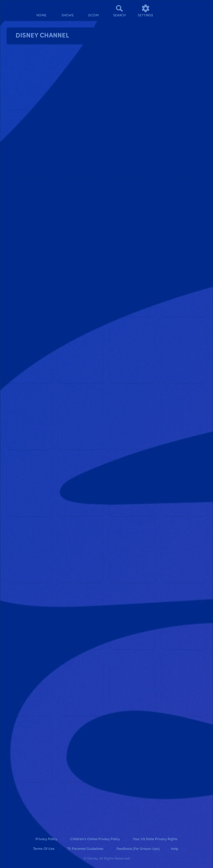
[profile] (172, 11)
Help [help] (175, 849)
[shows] (67, 11)
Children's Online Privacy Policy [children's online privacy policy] (95, 839)
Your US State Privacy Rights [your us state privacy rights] (155, 839)
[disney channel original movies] (93, 11)
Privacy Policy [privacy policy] (46, 839)
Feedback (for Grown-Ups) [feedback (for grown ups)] (138, 849)
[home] (41, 11)
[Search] (120, 11)
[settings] (146, 11)
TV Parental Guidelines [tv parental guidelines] (85, 849)
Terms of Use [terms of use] (44, 849)
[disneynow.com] (15, 8)
